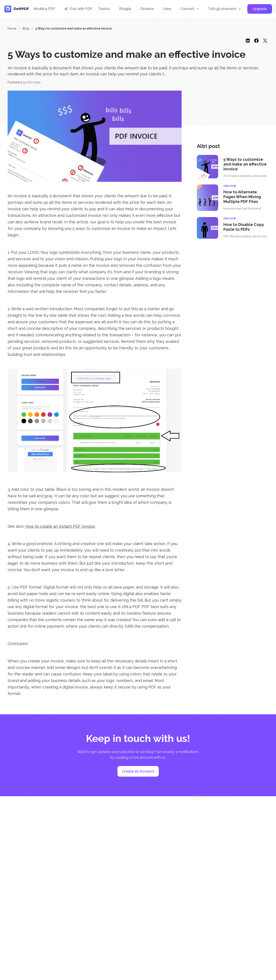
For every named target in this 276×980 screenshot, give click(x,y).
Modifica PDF (44, 9)
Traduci (104, 9)
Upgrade (260, 9)
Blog (26, 28)
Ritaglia (125, 9)
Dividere (147, 9)
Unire (167, 9)
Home (12, 28)
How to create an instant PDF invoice (60, 526)
